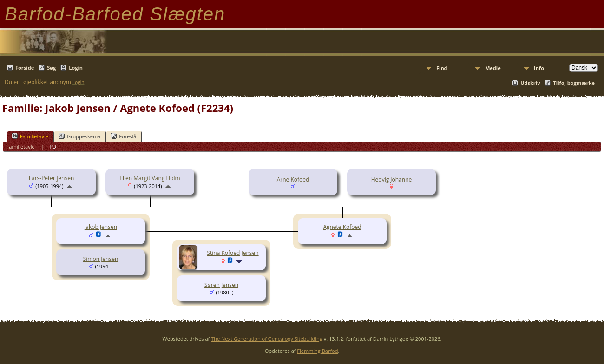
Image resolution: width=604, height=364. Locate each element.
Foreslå (123, 136)
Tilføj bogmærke (574, 83)
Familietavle (30, 136)
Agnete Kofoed (342, 227)
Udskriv (530, 83)
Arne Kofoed (293, 179)
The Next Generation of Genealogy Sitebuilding (267, 339)
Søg (51, 68)
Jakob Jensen (101, 227)
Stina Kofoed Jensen (233, 253)
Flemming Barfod (317, 351)
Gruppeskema (79, 136)
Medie (493, 68)
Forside (25, 68)
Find (442, 68)
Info (539, 68)
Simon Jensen (101, 259)
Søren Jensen (221, 285)
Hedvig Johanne (392, 179)
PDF (54, 146)
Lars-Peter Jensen (52, 178)
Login (76, 68)
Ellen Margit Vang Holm (150, 178)
